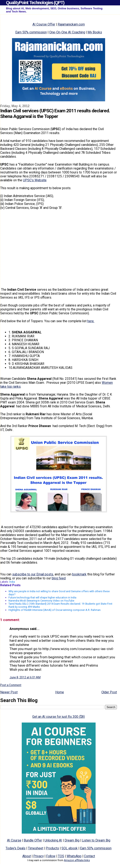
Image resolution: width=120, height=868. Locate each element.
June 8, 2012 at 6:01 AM (25, 677)
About (27, 856)
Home (60, 692)
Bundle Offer (33, 840)
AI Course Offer (44, 24)
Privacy (38, 856)
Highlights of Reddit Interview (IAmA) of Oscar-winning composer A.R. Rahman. (55, 610)
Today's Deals (16, 848)
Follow (51, 856)
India (12, 582)
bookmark (79, 574)
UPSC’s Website (35, 180)
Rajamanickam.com (71, 24)
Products (52, 848)
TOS (61, 856)
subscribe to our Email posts (33, 574)
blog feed (59, 578)
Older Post (109, 692)
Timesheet (36, 848)
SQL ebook (70, 848)
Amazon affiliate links (77, 860)
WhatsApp (74, 856)
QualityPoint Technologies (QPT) (35, 3)
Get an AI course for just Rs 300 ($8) (59, 717)
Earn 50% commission (31, 32)
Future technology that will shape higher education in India (42, 597)
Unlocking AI (53, 840)
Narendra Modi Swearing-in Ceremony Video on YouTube (41, 601)
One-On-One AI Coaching (67, 32)
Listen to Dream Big (96, 840)
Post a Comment (11, 685)
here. (91, 321)
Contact (89, 856)
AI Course (14, 840)
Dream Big (72, 840)
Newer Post (9, 692)
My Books (95, 32)
